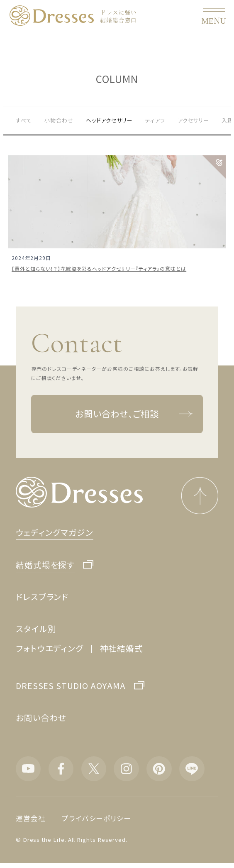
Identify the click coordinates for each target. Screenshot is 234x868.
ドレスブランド (42, 597)
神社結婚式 (122, 648)
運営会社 (31, 818)
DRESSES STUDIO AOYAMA (71, 686)
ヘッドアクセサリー (109, 120)
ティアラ (155, 120)
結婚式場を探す (45, 565)
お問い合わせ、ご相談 (134, 414)
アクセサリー (194, 120)
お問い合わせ (41, 717)
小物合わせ (59, 120)
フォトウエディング (50, 648)
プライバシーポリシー (97, 818)
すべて (24, 120)
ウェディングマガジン (55, 532)
